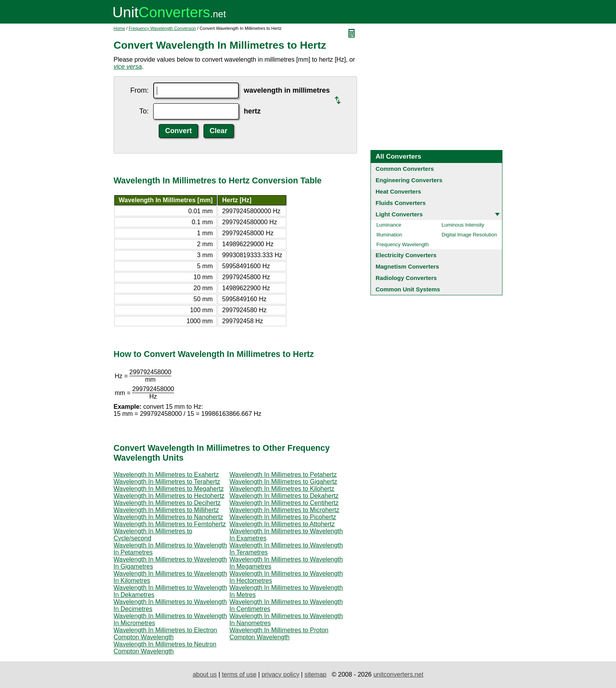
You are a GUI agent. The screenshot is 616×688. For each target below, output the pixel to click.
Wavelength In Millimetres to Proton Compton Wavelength (279, 634)
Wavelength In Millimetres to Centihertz (284, 503)
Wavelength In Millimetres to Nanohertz (168, 517)
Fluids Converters (401, 203)
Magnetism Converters (407, 266)
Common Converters (405, 169)
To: (144, 111)
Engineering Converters (409, 180)
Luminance (389, 225)
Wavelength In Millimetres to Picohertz (283, 517)
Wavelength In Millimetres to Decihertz (167, 503)
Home (119, 28)
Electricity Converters (406, 255)
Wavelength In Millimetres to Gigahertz (283, 482)
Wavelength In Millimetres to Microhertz (284, 510)
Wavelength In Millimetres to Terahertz (167, 482)
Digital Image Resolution (469, 235)
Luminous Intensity (463, 225)
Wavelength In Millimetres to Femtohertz (170, 524)
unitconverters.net (398, 674)
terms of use (239, 674)
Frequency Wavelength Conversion (162, 28)
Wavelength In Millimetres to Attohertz (282, 524)
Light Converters (399, 214)
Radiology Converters (406, 278)
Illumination (389, 235)
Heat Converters (398, 191)
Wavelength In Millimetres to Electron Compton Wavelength (165, 634)
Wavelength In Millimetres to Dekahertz (284, 496)
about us (204, 674)
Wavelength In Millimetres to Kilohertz (282, 489)
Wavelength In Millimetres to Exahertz (166, 475)
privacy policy (280, 674)
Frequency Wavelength (402, 244)
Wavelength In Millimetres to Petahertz (283, 475)
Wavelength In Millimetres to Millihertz (166, 510)
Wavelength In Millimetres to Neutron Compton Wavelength (165, 648)
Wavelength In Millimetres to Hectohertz (169, 496)
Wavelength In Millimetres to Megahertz (169, 489)
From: (139, 90)
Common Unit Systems (408, 289)
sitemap (315, 674)
